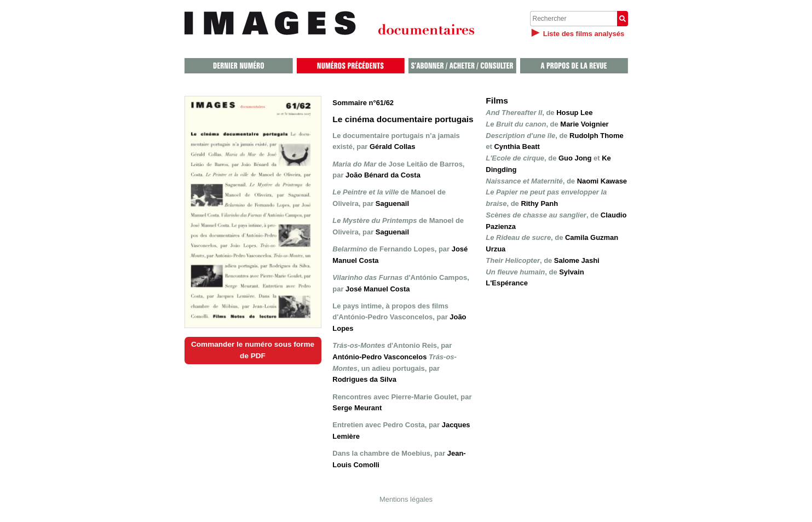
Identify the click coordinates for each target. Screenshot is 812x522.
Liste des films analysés (584, 34)
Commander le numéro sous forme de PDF (253, 350)
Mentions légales (406, 499)
